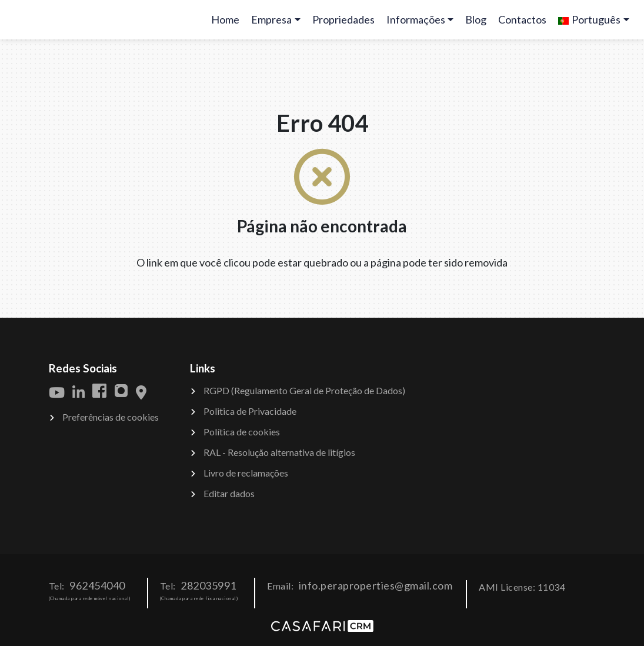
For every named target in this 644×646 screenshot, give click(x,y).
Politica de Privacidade (250, 411)
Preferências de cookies (111, 417)
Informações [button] (416, 19)
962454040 (97, 585)
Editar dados (229, 493)
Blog (476, 19)
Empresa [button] (271, 19)
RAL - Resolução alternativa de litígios (279, 452)
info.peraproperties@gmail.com (376, 585)
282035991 (208, 585)
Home (228, 23)
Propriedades (343, 19)
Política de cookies (242, 432)
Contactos (522, 19)
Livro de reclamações (246, 473)
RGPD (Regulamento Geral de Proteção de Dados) (304, 390)
